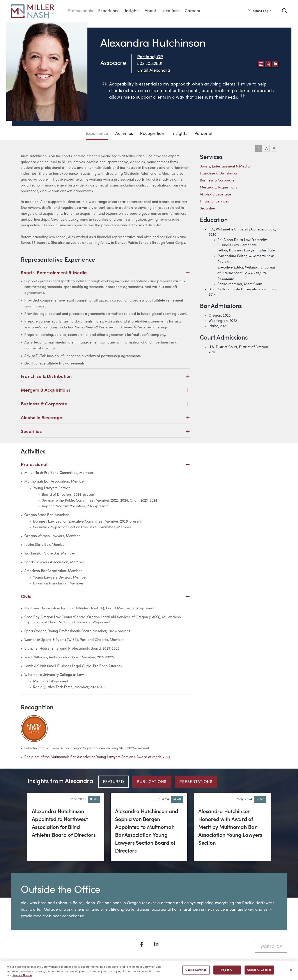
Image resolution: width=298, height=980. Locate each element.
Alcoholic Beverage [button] (105, 418)
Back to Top (271, 947)
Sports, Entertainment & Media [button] (105, 273)
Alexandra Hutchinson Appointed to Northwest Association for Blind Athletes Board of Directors (64, 824)
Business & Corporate (217, 181)
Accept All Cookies (259, 972)
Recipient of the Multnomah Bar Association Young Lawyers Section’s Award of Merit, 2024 (97, 757)
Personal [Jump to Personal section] (203, 134)
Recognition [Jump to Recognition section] (152, 134)
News (94, 799)
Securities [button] (105, 432)
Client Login (260, 11)
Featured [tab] (114, 782)
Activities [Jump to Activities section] (124, 134)
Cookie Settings (196, 972)
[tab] (115, 782)
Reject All (227, 972)
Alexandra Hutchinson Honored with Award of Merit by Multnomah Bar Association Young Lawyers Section (230, 828)
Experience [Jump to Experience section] (97, 134)
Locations (170, 11)
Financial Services (214, 202)
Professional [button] (105, 465)
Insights (132, 11)
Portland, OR (150, 57)
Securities (208, 209)
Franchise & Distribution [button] (105, 377)
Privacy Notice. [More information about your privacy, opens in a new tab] (22, 978)
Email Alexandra (154, 71)
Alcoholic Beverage (216, 195)
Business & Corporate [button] (105, 404)
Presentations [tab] (196, 782)
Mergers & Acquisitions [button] (105, 390)
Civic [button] (105, 597)
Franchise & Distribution (219, 174)
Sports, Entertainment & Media (225, 167)
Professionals (80, 11)
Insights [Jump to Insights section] (179, 134)
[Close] (291, 972)
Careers (192, 11)
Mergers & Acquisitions (218, 188)
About (150, 11)
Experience (109, 11)
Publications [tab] (152, 782)
